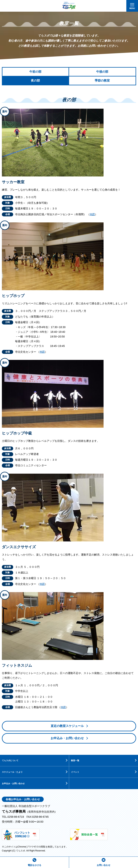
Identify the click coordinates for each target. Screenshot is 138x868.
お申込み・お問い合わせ (67, 738)
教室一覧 (75, 760)
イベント (75, 772)
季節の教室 (102, 81)
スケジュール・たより (12, 772)
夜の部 (35, 81)
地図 (92, 214)
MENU (132, 7)
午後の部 (102, 72)
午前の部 (35, 72)
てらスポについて (10, 760)
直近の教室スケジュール (67, 726)
